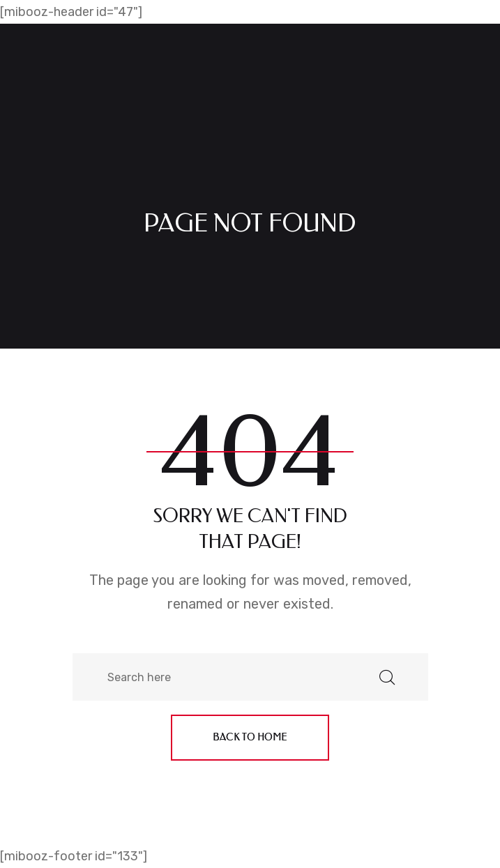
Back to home (250, 737)
